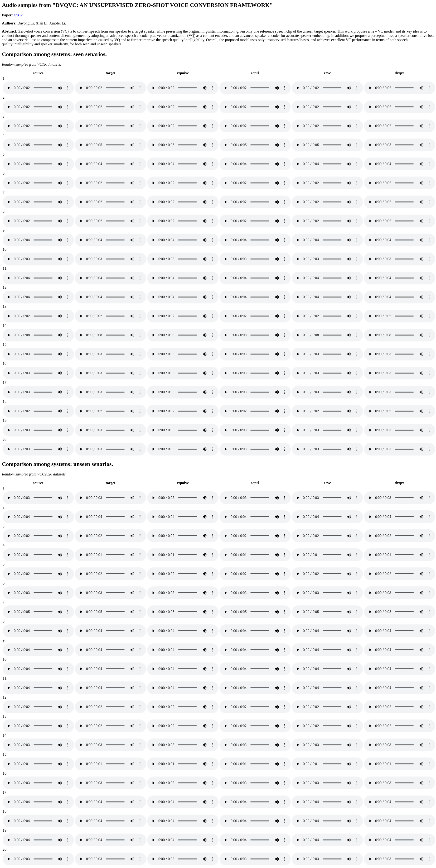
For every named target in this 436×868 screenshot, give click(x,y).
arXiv (18, 15)
